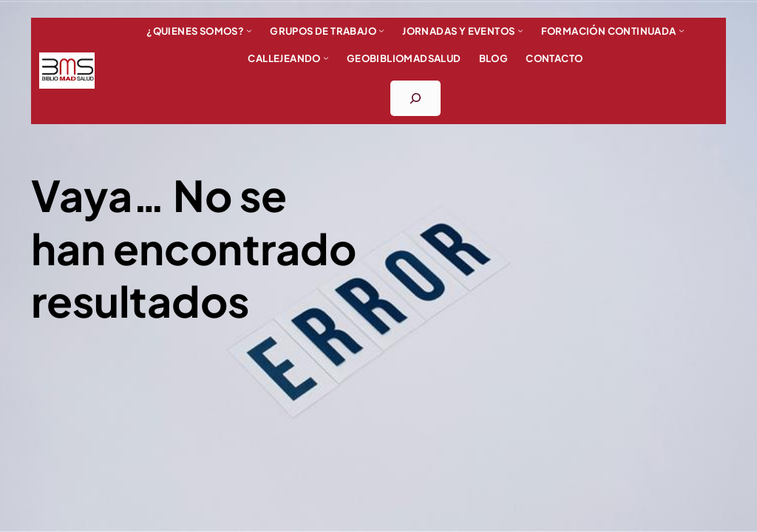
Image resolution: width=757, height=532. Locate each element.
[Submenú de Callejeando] (326, 58)
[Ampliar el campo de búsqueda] (416, 98)
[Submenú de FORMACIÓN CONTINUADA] (682, 30)
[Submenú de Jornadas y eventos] (520, 30)
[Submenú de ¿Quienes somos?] (249, 30)
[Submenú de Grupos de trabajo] (381, 30)
